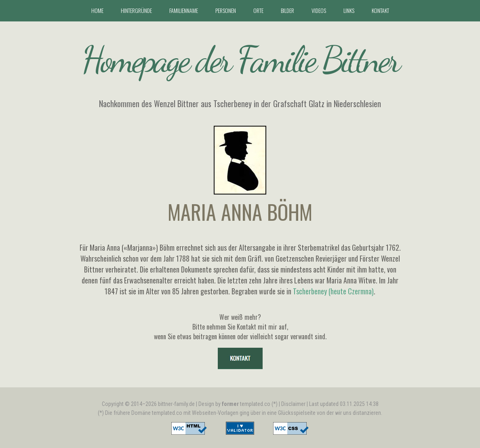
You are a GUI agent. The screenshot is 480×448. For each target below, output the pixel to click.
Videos (319, 10)
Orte (258, 10)
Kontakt (380, 10)
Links (349, 10)
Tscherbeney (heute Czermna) (333, 291)
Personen (226, 10)
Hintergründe (136, 10)
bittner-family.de (176, 404)
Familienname (184, 10)
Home (97, 10)
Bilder (287, 10)
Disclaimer (293, 404)
